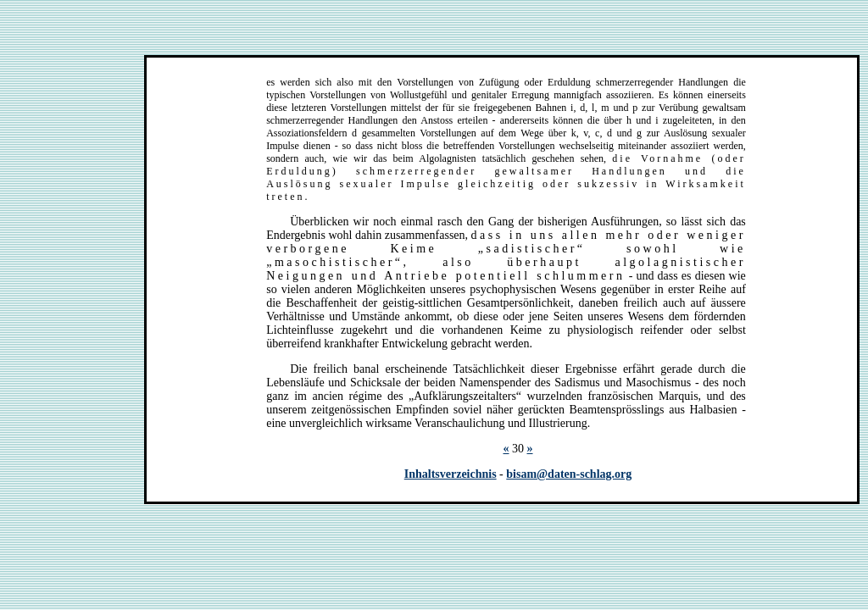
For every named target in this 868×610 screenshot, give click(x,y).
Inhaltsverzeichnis (451, 474)
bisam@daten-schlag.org (569, 474)
